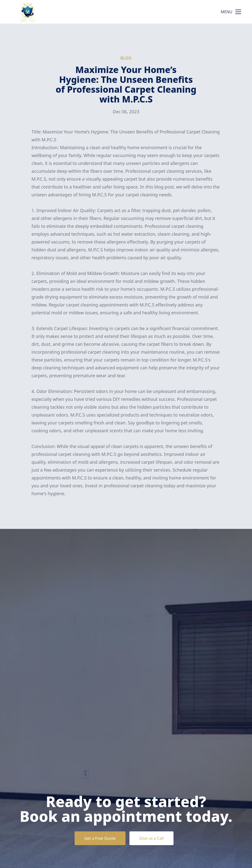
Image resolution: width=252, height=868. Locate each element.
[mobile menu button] (238, 12)
